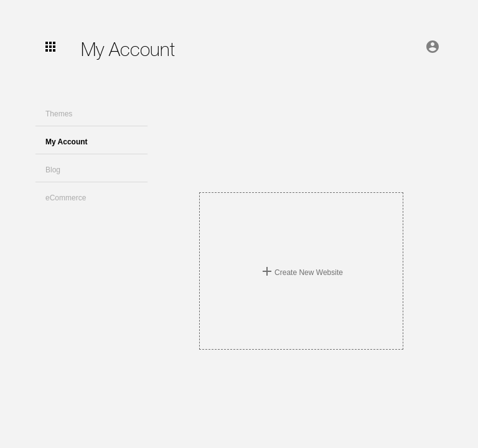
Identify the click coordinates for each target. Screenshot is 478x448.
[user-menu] (50, 47)
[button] (91, 112)
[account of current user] (433, 47)
